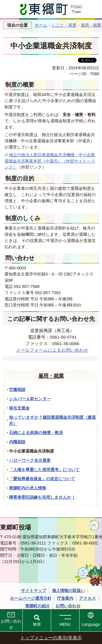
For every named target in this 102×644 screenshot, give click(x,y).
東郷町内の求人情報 (28, 488)
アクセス (87, 598)
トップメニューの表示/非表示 (51, 638)
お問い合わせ (11, 624)
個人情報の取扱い (68, 591)
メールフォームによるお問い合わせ (52, 350)
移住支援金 (19, 408)
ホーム (41, 25)
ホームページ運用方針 (31, 598)
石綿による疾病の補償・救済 (36, 433)
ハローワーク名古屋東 (30, 460)
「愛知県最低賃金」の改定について (42, 479)
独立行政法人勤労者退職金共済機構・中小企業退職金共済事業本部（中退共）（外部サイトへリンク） (50, 161)
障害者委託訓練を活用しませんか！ (42, 497)
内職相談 (17, 442)
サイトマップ (34, 591)
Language (91, 624)
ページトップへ (94, 525)
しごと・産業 (64, 25)
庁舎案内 (65, 598)
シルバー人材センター (30, 399)
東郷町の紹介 (38, 606)
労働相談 (17, 390)
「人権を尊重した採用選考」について (44, 470)
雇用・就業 (91, 25)
